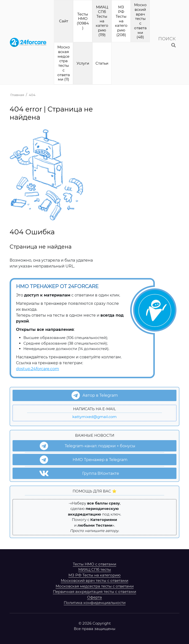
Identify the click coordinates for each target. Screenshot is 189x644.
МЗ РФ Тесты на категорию (94, 575)
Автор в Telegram (95, 395)
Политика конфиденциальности (95, 603)
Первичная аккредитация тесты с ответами (94, 592)
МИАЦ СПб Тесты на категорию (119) (102, 21)
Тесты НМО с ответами (94, 564)
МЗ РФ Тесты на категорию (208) (121, 21)
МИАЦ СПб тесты (95, 569)
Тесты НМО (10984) (83, 21)
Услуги (83, 63)
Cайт (64, 21)
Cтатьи (102, 63)
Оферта (94, 597)
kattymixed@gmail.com (94, 417)
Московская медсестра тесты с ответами (95, 586)
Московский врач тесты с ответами (94, 581)
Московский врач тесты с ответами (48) (140, 21)
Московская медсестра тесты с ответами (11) (64, 63)
